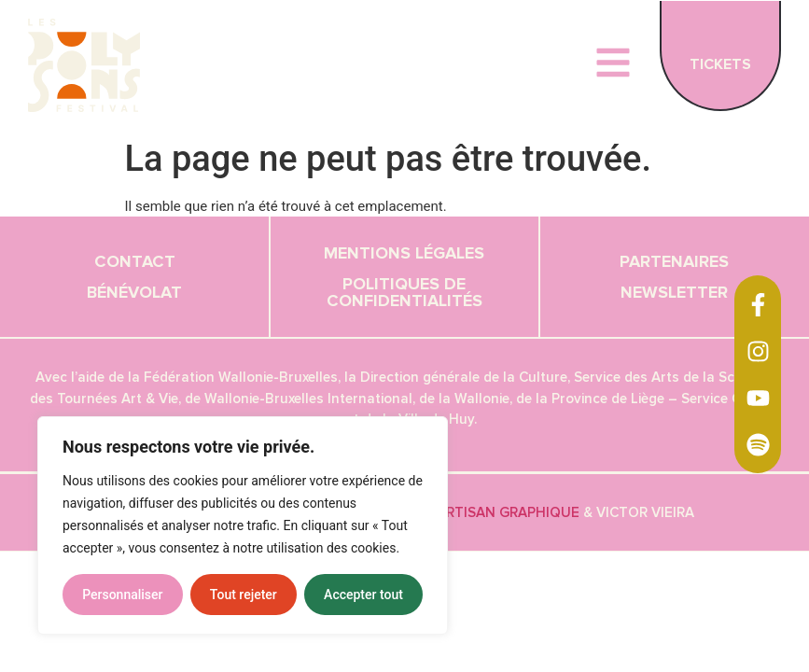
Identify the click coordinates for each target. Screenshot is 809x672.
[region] (243, 525)
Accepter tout (363, 595)
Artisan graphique (508, 512)
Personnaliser (122, 595)
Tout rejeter (244, 595)
